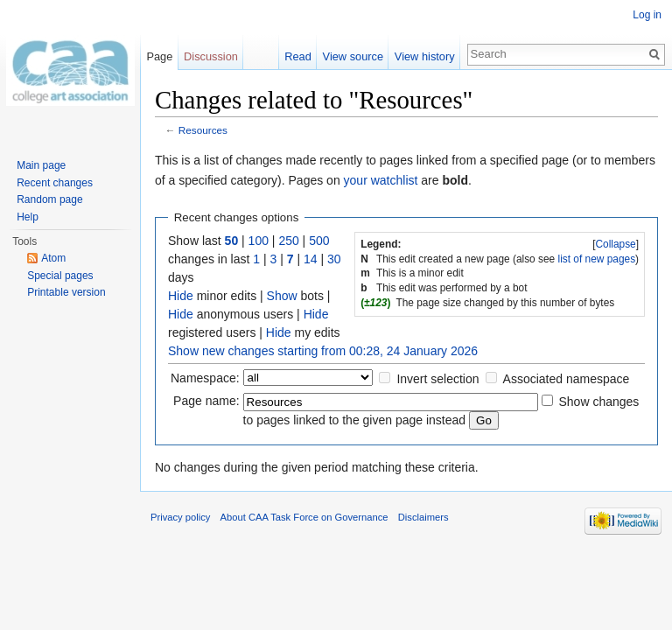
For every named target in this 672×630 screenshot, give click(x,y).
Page (159, 56)
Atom (53, 258)
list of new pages (597, 259)
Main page (41, 165)
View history (425, 56)
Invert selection (437, 379)
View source (353, 56)
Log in (647, 15)
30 (334, 259)
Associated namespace (567, 379)
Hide (181, 296)
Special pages (60, 276)
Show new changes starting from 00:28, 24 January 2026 (323, 351)
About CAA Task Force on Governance (304, 517)
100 (259, 241)
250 (288, 241)
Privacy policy (180, 517)
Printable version (66, 292)
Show (282, 296)
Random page (49, 199)
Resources (203, 130)
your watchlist (381, 180)
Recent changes (55, 183)
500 (319, 241)
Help (28, 217)
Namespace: (205, 378)
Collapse (615, 244)
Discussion (211, 56)
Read (298, 56)
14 (311, 259)
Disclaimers (423, 517)
